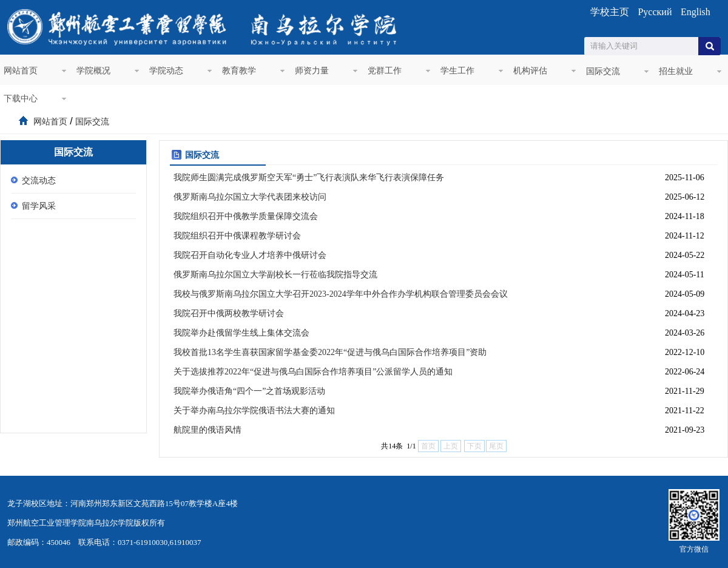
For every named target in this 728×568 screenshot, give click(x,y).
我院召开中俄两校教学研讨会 (229, 313)
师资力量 (312, 71)
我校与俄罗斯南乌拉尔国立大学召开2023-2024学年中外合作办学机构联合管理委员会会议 (341, 294)
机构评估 (530, 71)
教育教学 (239, 71)
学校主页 (610, 12)
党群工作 (385, 71)
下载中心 (21, 99)
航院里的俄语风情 (207, 430)
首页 (23, 121)
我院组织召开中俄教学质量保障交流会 (246, 216)
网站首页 (21, 71)
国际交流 (603, 71)
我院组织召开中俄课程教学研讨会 (237, 236)
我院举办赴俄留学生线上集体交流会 (241, 333)
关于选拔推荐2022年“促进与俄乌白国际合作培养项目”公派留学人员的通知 (313, 372)
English (696, 12)
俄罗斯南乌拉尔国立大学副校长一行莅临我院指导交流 (275, 275)
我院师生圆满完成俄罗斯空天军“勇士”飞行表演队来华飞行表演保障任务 (309, 177)
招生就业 (676, 71)
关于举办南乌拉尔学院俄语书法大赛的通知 (254, 411)
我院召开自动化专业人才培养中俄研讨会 (250, 255)
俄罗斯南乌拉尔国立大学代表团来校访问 (250, 197)
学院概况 (93, 71)
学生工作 (457, 71)
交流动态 (39, 181)
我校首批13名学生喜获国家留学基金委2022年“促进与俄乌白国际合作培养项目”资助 (330, 352)
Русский (655, 12)
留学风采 (39, 206)
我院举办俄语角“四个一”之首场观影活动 (249, 391)
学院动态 (166, 71)
